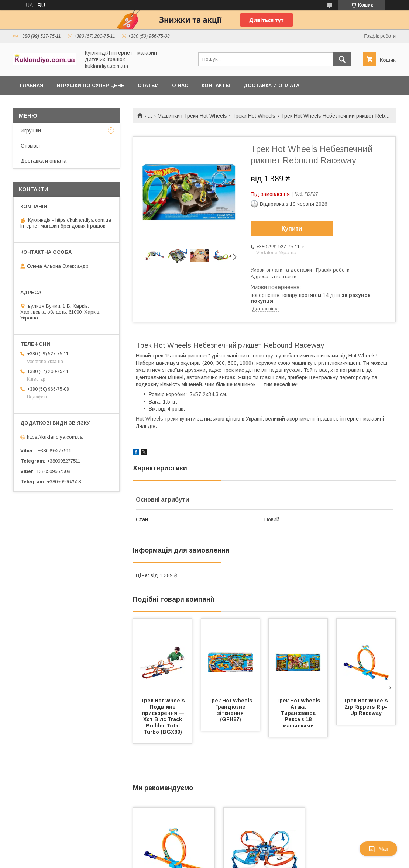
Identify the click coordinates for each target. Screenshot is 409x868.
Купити (292, 229)
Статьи (148, 85)
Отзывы (30, 146)
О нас (180, 85)
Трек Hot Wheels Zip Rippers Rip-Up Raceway (367, 707)
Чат (378, 849)
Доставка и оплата (271, 85)
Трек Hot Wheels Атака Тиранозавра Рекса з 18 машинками (299, 713)
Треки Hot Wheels (254, 116)
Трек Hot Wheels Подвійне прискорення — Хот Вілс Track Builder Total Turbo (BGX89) (164, 716)
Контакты (216, 85)
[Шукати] (342, 59)
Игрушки (31, 131)
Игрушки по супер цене (91, 85)
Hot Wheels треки (157, 419)
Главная (32, 85)
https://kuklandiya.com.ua (55, 437)
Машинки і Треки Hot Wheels (192, 116)
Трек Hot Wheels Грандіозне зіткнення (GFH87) (231, 710)
